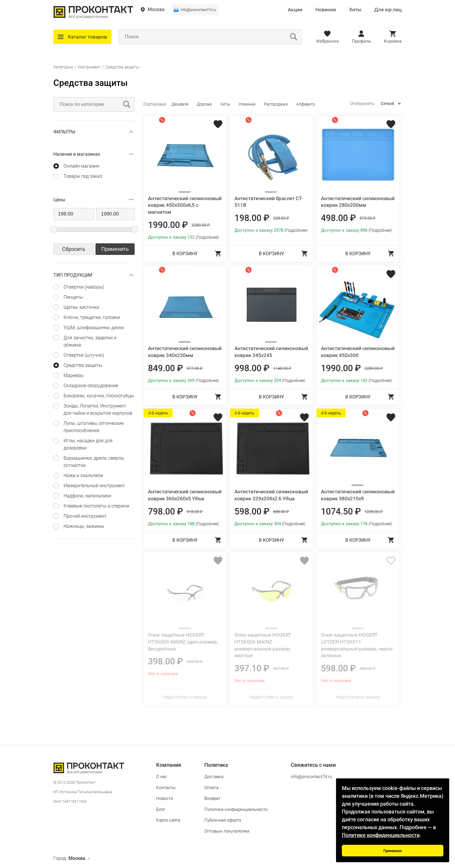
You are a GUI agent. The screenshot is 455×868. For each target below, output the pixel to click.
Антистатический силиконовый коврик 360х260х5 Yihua (185, 495)
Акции (295, 10)
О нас (162, 777)
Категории (63, 67)
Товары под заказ (83, 176)
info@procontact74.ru (198, 10)
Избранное (328, 41)
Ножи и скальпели (83, 475)
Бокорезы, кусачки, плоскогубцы (99, 396)
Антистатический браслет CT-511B (269, 202)
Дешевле (180, 104)
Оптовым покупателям (227, 831)
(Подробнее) (207, 237)
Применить (115, 249)
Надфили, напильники (87, 496)
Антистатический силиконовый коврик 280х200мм (358, 202)
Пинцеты (73, 297)
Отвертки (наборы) (84, 287)
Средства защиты (122, 67)
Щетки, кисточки (81, 307)
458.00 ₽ (195, 662)
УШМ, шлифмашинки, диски (94, 328)
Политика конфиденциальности (236, 809)
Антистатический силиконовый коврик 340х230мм (185, 352)
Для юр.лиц (388, 10)
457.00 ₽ (281, 668)
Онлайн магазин (81, 166)
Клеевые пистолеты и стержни (96, 506)
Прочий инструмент (85, 516)
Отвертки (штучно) (84, 355)
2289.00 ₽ (201, 225)
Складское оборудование (91, 386)
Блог (161, 809)
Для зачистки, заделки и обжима (90, 341)
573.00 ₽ (368, 218)
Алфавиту (306, 104)
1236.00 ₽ (374, 512)
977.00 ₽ (195, 368)
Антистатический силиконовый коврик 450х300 (358, 352)
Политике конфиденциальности (381, 835)
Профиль (361, 41)
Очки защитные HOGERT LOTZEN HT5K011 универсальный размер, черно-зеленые (357, 645)
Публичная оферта (223, 820)
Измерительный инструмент (94, 486)
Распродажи (276, 104)
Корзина (393, 41)
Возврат (212, 798)
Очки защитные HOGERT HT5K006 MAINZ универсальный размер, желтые (263, 645)
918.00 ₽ (195, 512)
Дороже (204, 104)
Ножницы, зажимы (84, 526)
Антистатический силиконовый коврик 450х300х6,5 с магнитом (185, 205)
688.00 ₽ (281, 512)
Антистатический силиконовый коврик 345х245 (271, 352)
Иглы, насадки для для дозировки (88, 444)
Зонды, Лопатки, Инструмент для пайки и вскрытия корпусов (98, 409)
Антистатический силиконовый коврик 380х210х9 (358, 495)
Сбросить (74, 249)
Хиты (355, 10)
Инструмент (89, 67)
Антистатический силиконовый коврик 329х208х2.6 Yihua (271, 495)
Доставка (214, 777)
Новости (165, 798)
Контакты (166, 788)
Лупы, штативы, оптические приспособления (94, 427)
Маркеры (74, 375)
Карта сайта (168, 820)
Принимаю (393, 851)
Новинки (326, 10)
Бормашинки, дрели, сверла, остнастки (94, 462)
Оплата (211, 788)
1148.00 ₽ (282, 368)
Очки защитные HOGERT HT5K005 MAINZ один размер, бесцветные (183, 642)
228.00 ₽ (281, 218)
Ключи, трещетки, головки (92, 317)
